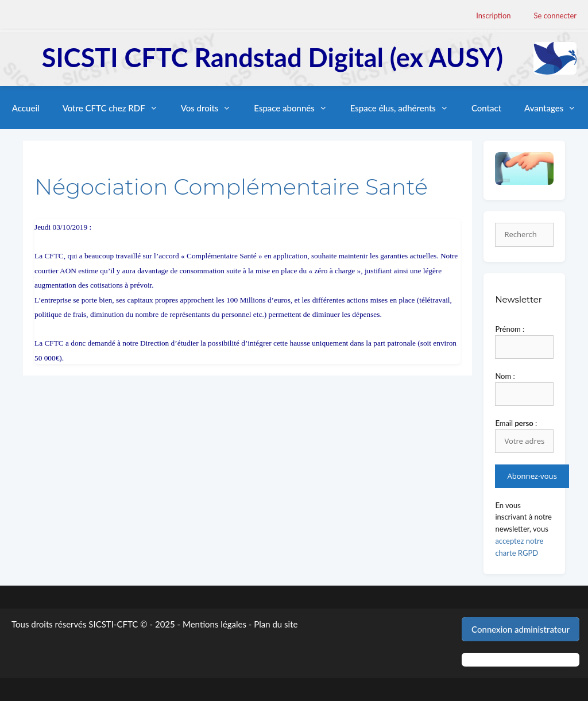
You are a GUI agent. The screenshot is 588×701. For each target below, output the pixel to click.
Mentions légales (214, 624)
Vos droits (212, 108)
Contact (486, 108)
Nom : (505, 376)
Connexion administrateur (521, 629)
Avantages (556, 108)
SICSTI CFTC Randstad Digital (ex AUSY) (272, 57)
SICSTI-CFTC (113, 624)
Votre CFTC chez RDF (116, 108)
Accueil (26, 108)
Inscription (493, 16)
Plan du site (276, 624)
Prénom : (510, 329)
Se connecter (555, 16)
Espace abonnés (296, 108)
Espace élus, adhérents (405, 108)
